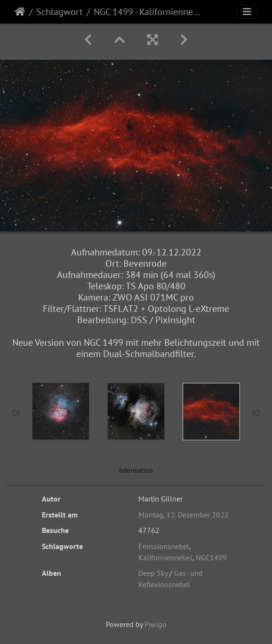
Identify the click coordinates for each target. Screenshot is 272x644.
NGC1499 (211, 557)
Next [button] (256, 413)
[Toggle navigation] (247, 12)
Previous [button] (16, 413)
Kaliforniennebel (165, 557)
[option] (61, 411)
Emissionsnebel (164, 546)
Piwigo (156, 624)
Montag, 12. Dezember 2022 (184, 515)
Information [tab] (136, 470)
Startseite (20, 12)
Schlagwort (60, 12)
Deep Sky (153, 573)
